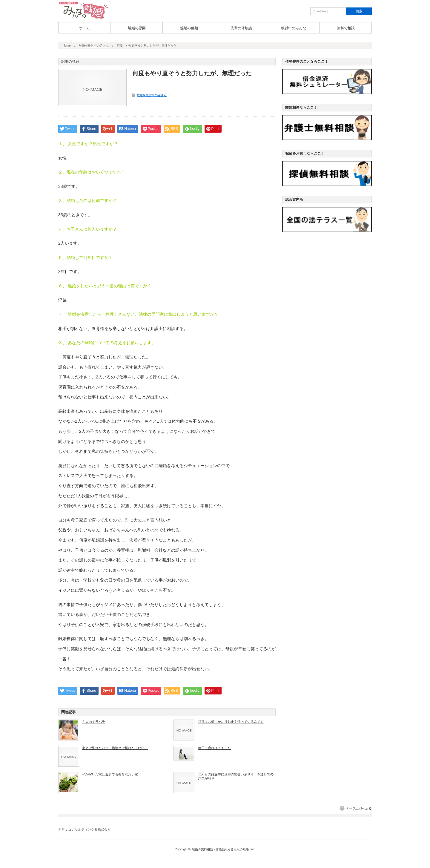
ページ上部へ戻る (359, 808)
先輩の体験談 (241, 28)
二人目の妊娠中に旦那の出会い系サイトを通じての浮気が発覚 (236, 776)
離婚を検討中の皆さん (94, 46)
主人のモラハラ (94, 722)
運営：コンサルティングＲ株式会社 (85, 829)
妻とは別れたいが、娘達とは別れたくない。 (115, 748)
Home (67, 46)
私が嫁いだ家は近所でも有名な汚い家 (110, 774)
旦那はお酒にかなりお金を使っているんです (231, 722)
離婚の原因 (137, 28)
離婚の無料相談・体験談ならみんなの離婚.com (224, 849)
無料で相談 (346, 28)
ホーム (85, 28)
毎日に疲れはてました (214, 748)
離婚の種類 (189, 28)
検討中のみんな (294, 28)
